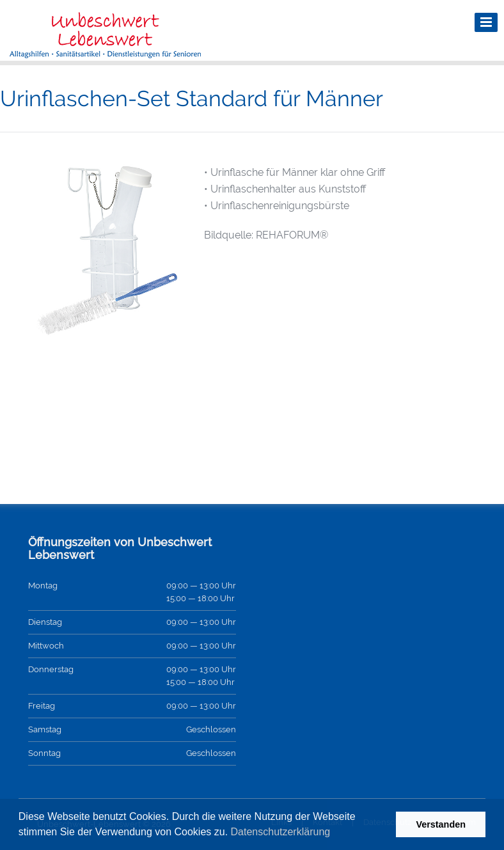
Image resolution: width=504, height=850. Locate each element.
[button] (335, 833)
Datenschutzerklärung (281, 832)
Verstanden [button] (441, 824)
